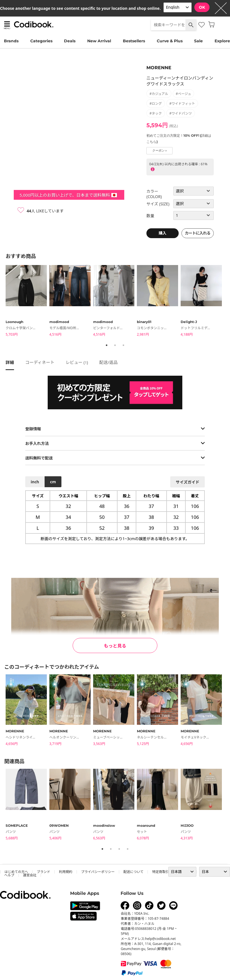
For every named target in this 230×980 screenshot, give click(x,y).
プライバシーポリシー (98, 872)
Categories (41, 41)
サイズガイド (188, 482)
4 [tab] (128, 849)
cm (53, 482)
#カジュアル (159, 94)
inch (35, 482)
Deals (70, 41)
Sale (198, 41)
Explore (222, 41)
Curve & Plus (170, 41)
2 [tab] (115, 345)
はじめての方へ (16, 872)
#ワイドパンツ (181, 113)
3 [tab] (123, 345)
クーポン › (159, 151)
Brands (11, 41)
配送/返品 (109, 362)
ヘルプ (9, 875)
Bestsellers (134, 41)
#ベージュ (184, 94)
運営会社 (30, 875)
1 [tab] (107, 345)
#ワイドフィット (182, 104)
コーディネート (40, 362)
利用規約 (66, 872)
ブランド (43, 872)
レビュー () (77, 362)
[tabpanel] (27, 302)
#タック (156, 113)
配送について (134, 872)
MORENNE (159, 68)
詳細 (10, 362)
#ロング (156, 104)
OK (202, 7)
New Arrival (99, 41)
